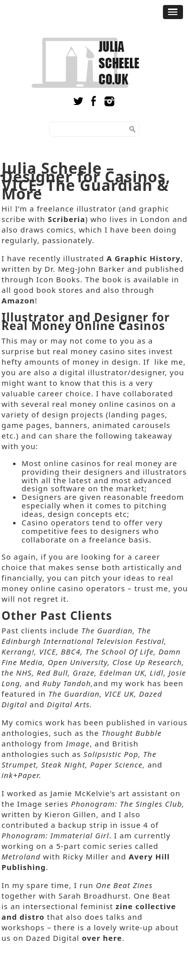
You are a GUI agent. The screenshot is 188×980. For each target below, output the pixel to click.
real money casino (89, 351)
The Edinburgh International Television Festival (83, 636)
